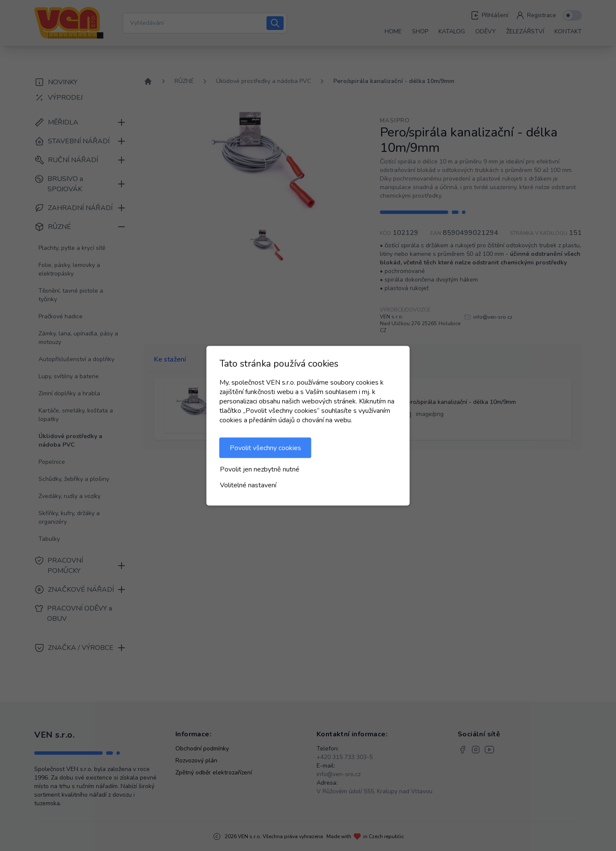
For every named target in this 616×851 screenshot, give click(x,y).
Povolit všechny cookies (265, 448)
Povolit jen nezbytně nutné (260, 469)
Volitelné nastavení (248, 485)
